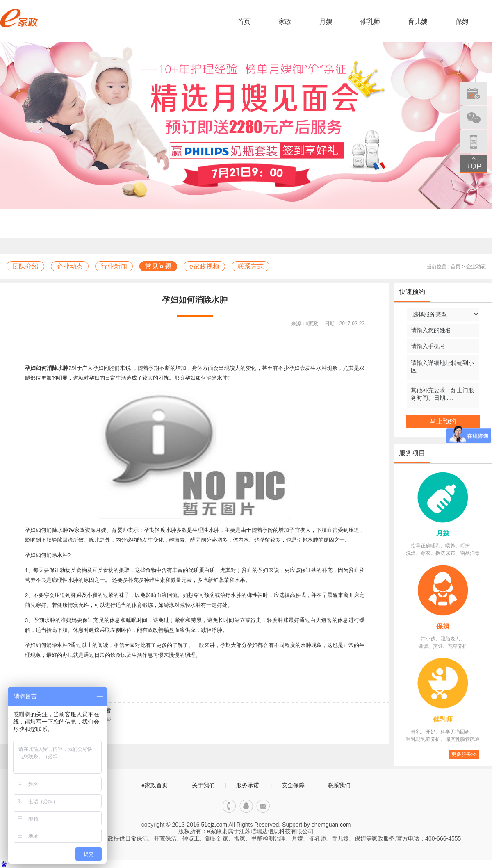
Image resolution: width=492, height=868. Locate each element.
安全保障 (293, 785)
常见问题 (158, 266)
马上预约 (443, 421)
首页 (244, 22)
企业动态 (70, 266)
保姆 (462, 22)
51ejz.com (214, 825)
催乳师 (370, 22)
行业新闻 (114, 266)
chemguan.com (331, 825)
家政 (285, 22)
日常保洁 (137, 838)
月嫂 (326, 22)
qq (246, 806)
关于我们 (203, 785)
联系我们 (339, 785)
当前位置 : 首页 (444, 267)
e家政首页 (155, 785)
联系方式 (251, 266)
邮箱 (263, 806)
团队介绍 (25, 266)
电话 (229, 806)
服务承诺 (248, 785)
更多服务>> (464, 754)
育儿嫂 (418, 22)
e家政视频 (204, 266)
